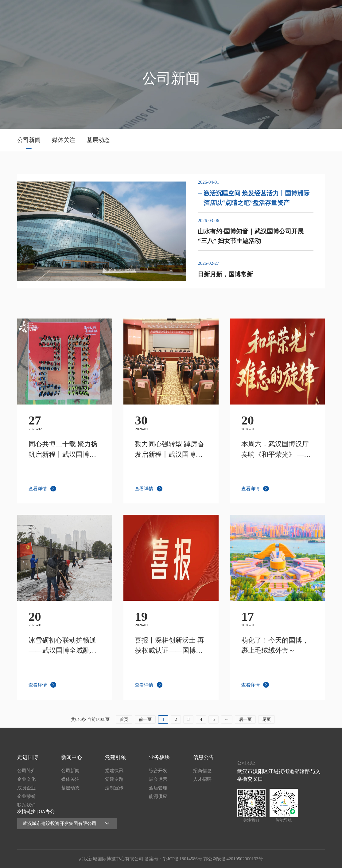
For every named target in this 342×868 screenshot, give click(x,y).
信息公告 (309, 13)
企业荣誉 (26, 796)
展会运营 (158, 779)
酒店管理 (158, 788)
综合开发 (158, 771)
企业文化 (26, 779)
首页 (156, 13)
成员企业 (26, 788)
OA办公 (47, 811)
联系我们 (26, 805)
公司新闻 (29, 140)
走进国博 (186, 13)
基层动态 (98, 140)
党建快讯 (114, 771)
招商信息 (202, 771)
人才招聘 (202, 779)
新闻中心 (217, 13)
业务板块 (279, 13)
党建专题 (114, 779)
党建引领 (248, 13)
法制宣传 (114, 788)
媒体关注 (64, 140)
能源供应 (158, 796)
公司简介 (26, 771)
